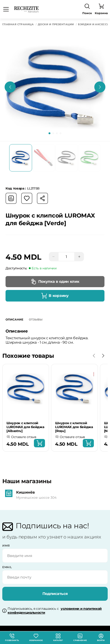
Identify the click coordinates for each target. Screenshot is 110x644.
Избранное (36, 638)
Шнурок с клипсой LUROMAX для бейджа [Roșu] (74, 427)
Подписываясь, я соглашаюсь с (55, 611)
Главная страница (18, 24)
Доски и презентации (56, 24)
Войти (101, 638)
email (7, 567)
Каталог (58, 638)
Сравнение (80, 638)
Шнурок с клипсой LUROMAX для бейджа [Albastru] (25, 427)
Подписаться (55, 594)
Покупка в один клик (55, 282)
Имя (6, 546)
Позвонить (12, 638)
